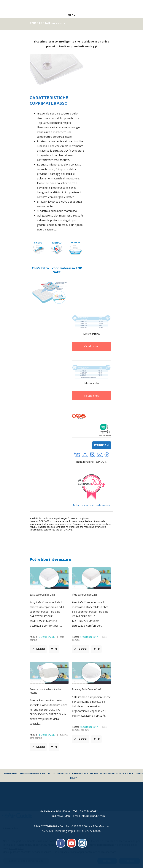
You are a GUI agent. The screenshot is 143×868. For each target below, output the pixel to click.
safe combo (36, 738)
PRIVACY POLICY (126, 773)
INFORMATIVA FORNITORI (38, 773)
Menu (71, 15)
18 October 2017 (47, 637)
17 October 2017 (89, 637)
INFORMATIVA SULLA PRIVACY (103, 773)
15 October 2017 (89, 727)
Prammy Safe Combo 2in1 (87, 689)
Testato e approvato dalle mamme (92, 505)
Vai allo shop (92, 346)
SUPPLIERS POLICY (80, 773)
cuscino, (64, 735)
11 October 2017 (47, 735)
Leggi (41, 649)
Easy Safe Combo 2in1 (42, 595)
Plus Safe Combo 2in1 (85, 595)
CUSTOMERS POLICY (61, 773)
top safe (85, 730)
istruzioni (102, 445)
